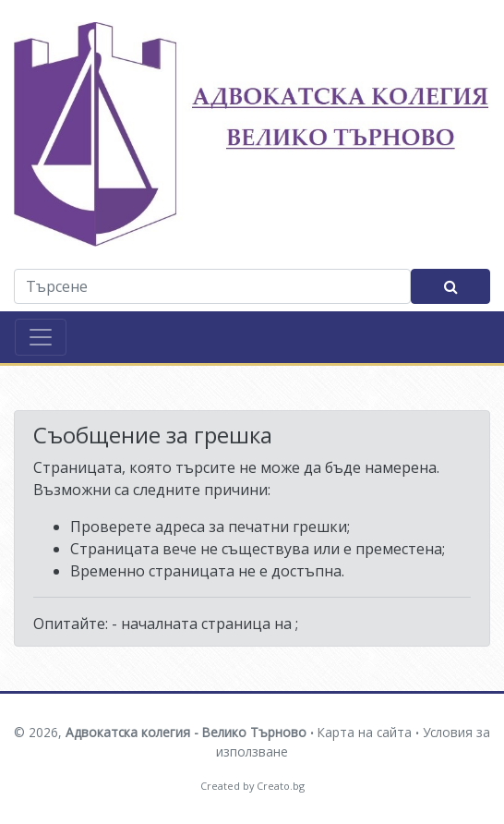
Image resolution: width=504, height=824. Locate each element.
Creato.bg (281, 786)
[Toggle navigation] (41, 337)
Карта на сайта (365, 732)
